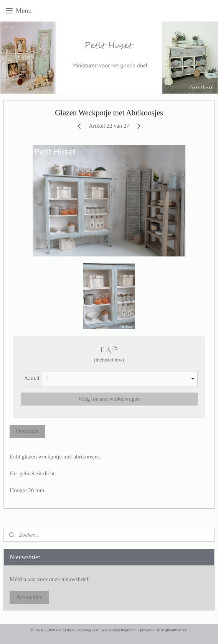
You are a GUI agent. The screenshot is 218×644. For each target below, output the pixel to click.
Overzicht (27, 431)
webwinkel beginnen (119, 630)
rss (96, 630)
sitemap (84, 630)
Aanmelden (29, 597)
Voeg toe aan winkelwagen (109, 399)
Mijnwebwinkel (174, 630)
